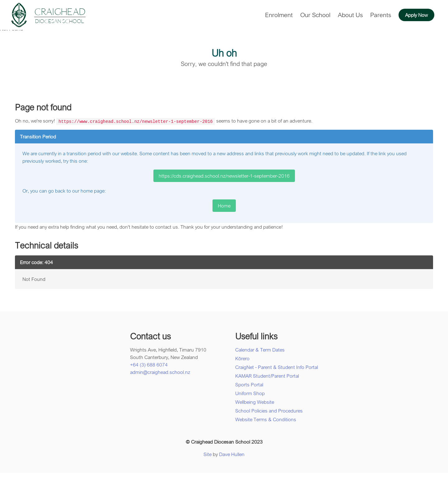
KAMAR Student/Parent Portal (267, 375)
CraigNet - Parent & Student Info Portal (277, 367)
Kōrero (242, 358)
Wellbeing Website (255, 402)
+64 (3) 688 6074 (149, 364)
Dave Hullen (232, 454)
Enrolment (279, 15)
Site (208, 454)
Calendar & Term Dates (260, 349)
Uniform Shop (250, 393)
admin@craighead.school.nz (160, 372)
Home (224, 205)
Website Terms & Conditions (266, 419)
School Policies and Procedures (269, 410)
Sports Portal (249, 384)
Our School (315, 15)
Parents (381, 15)
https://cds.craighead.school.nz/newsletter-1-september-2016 (224, 175)
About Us (350, 15)
